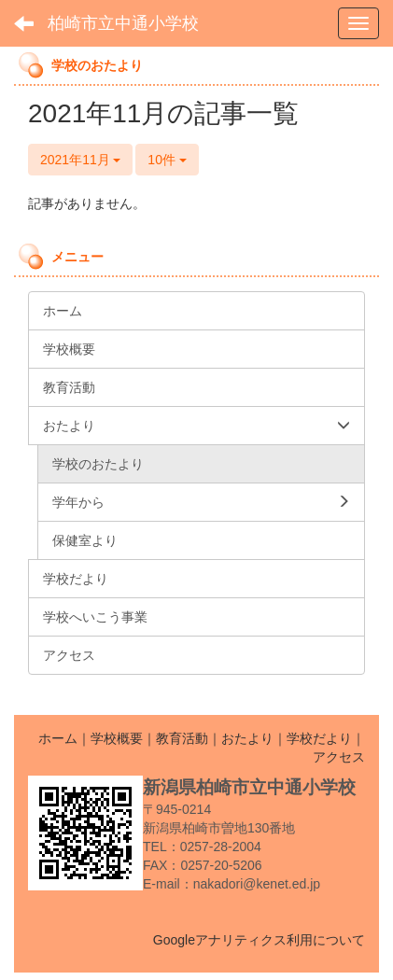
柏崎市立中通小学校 (123, 23)
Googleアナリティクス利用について (259, 940)
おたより (247, 738)
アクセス (339, 757)
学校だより (319, 738)
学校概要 (117, 738)
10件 (167, 160)
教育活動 (182, 738)
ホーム (58, 738)
